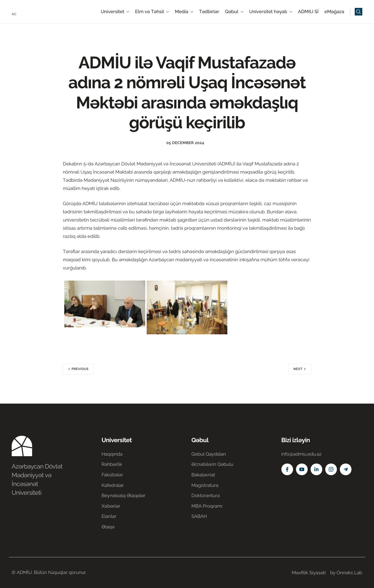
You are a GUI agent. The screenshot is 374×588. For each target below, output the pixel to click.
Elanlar (109, 516)
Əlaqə (108, 527)
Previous (80, 369)
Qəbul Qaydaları (209, 454)
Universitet (115, 12)
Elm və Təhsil (152, 12)
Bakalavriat (203, 475)
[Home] (29, 11)
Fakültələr (112, 475)
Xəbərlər (111, 506)
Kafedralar (113, 485)
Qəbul (234, 12)
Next (298, 369)
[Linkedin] (316, 469)
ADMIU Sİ (308, 12)
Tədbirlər (209, 12)
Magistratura (205, 485)
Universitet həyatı (271, 12)
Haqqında (112, 454)
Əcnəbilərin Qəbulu (212, 464)
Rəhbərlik (112, 464)
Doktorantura (206, 496)
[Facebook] (287, 469)
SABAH (199, 516)
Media (184, 12)
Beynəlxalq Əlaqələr (124, 496)
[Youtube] (302, 469)
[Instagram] (331, 469)
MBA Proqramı (207, 506)
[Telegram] (346, 469)
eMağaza (334, 12)
